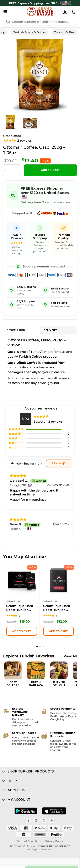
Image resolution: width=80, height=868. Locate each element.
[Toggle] (4, 772)
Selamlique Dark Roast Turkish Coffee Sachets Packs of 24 (20, 608)
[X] (44, 820)
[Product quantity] (12, 170)
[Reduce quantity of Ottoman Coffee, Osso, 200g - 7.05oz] (6, 170)
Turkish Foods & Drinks (30, 32)
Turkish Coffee (64, 32)
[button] (5, 11)
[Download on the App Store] (54, 811)
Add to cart (50, 170)
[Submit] (8, 22)
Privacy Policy (54, 841)
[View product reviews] (17, 141)
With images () (29, 463)
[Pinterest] (52, 820)
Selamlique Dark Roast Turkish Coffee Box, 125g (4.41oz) (57, 608)
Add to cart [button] (22, 631)
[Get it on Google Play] (26, 811)
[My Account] (65, 12)
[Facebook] (28, 820)
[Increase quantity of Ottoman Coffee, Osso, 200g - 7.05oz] (18, 170)
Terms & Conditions (29, 841)
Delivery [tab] (50, 330)
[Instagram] (36, 820)
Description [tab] (16, 330)
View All (70, 656)
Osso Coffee (12, 136)
